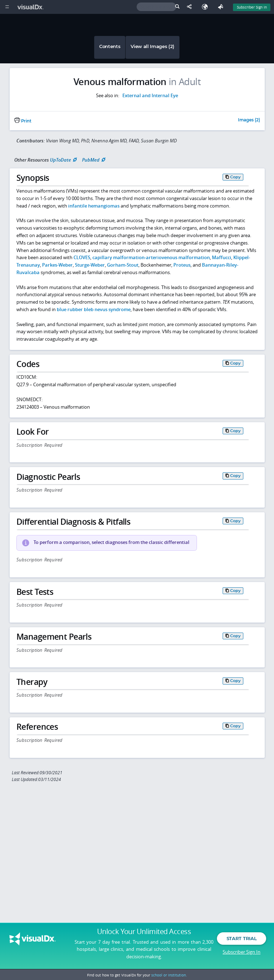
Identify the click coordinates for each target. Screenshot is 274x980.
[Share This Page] (191, 7)
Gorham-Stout (123, 265)
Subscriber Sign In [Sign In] (252, 7)
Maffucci (222, 257)
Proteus (182, 265)
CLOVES (82, 257)
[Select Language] (207, 7)
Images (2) (249, 120)
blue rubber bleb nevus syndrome (94, 309)
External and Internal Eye (150, 95)
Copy (235, 177)
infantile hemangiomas (94, 206)
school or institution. (169, 975)
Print (23, 121)
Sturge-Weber (90, 265)
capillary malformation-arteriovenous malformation (151, 257)
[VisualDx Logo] (31, 7)
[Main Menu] (7, 7)
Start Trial (242, 940)
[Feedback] (222, 7)
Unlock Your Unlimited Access (144, 933)
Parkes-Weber (57, 265)
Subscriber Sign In (242, 953)
